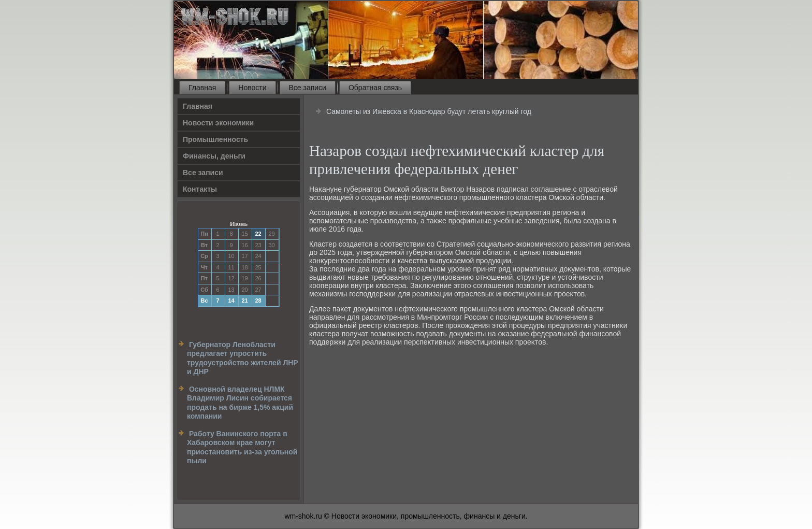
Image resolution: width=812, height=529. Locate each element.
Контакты (200, 189)
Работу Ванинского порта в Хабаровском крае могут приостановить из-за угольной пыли (242, 447)
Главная (202, 88)
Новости (252, 88)
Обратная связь (375, 88)
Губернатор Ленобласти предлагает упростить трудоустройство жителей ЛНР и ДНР (243, 358)
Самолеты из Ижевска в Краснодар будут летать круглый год (429, 111)
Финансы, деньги (214, 156)
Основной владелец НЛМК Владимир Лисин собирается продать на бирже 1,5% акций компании (240, 403)
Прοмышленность (215, 139)
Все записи (308, 88)
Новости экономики (218, 123)
